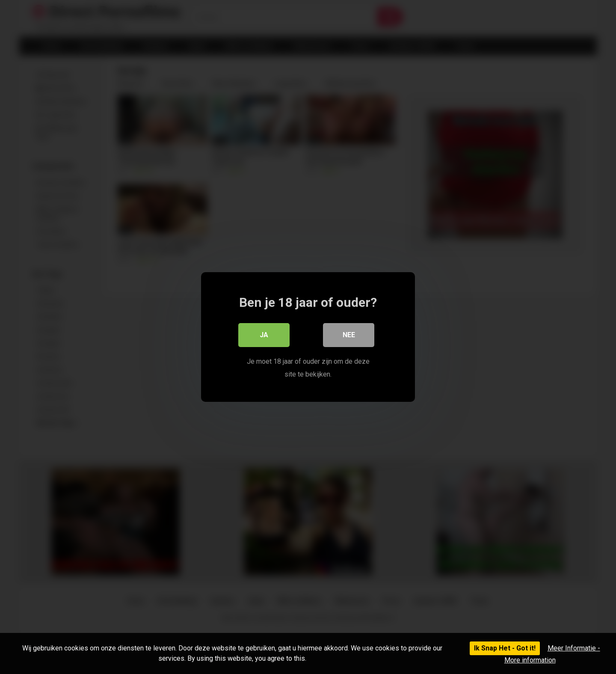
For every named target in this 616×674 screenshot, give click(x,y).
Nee (349, 335)
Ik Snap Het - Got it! (505, 648)
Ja (264, 335)
